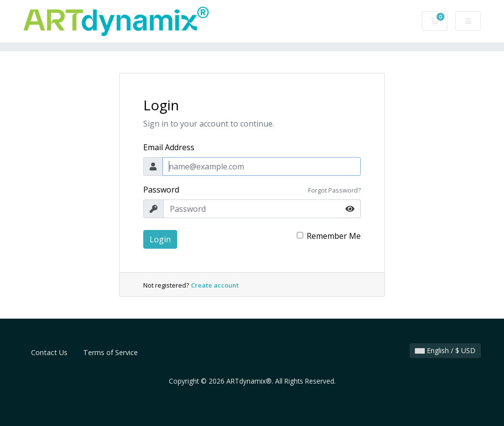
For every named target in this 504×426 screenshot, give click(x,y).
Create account (215, 285)
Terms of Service (110, 352)
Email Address (169, 147)
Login (160, 239)
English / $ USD (445, 350)
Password (161, 190)
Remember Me (334, 236)
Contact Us (49, 352)
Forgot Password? (334, 190)
